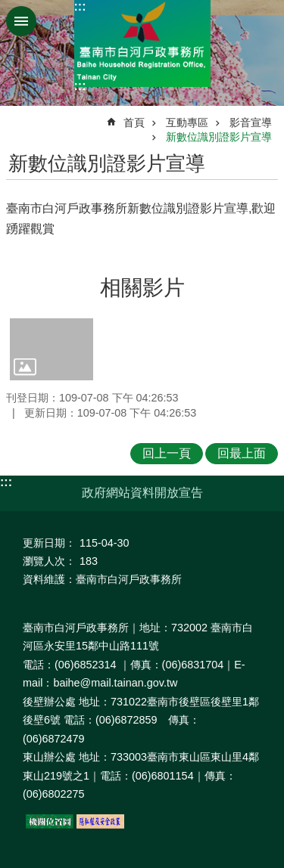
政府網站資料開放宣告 (142, 493)
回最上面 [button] (242, 453)
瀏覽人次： (49, 561)
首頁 (134, 122)
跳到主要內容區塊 (8, 8)
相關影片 (142, 288)
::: (80, 6)
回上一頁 (167, 453)
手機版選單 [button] (21, 21)
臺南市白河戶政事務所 (142, 43)
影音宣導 (251, 122)
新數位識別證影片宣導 (219, 137)
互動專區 (187, 122)
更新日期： (49, 543)
